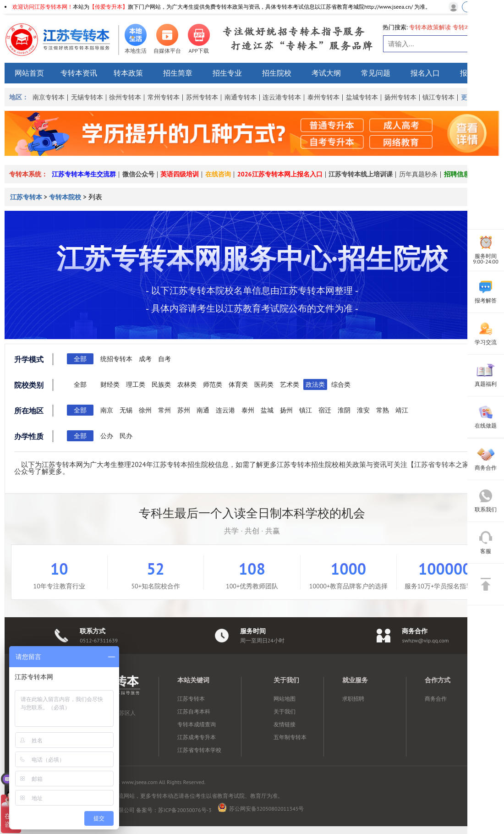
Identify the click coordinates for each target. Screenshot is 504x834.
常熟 (383, 410)
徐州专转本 (125, 97)
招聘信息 (457, 174)
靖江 (402, 410)
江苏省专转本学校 (199, 750)
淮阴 (344, 410)
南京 (107, 410)
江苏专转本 (27, 197)
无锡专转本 (87, 97)
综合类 (341, 384)
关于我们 (285, 711)
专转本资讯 (79, 73)
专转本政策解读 (430, 27)
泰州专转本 (323, 97)
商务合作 (436, 699)
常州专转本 (164, 97)
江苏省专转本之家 (442, 464)
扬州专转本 (400, 97)
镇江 (306, 410)
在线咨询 (218, 174)
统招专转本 (116, 359)
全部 (80, 359)
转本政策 (128, 73)
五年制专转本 (290, 737)
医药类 (264, 384)
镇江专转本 (438, 97)
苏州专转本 (202, 97)
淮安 (363, 410)
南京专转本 (49, 97)
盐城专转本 (362, 97)
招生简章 (178, 73)
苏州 (184, 410)
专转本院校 (65, 197)
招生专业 (227, 73)
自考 (164, 359)
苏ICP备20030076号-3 (185, 810)
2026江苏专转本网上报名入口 (280, 174)
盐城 (267, 410)
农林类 (187, 384)
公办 (107, 436)
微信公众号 (138, 174)
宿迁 (325, 410)
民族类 (161, 384)
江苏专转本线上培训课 (361, 174)
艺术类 (290, 384)
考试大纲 (326, 73)
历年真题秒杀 (418, 174)
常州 (164, 410)
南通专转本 (241, 97)
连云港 (225, 410)
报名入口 (425, 73)
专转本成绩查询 (197, 724)
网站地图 (285, 699)
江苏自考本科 (194, 711)
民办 (126, 436)
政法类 (315, 384)
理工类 (136, 384)
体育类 (238, 384)
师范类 (213, 384)
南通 (203, 410)
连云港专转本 (282, 97)
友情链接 (285, 724)
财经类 (110, 384)
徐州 (145, 410)
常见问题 (376, 73)
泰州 (248, 410)
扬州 (286, 410)
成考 (145, 359)
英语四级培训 (180, 174)
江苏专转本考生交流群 (84, 174)
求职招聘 (353, 699)
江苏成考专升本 (197, 737)
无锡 (126, 410)
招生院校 (277, 73)
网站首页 (29, 73)
